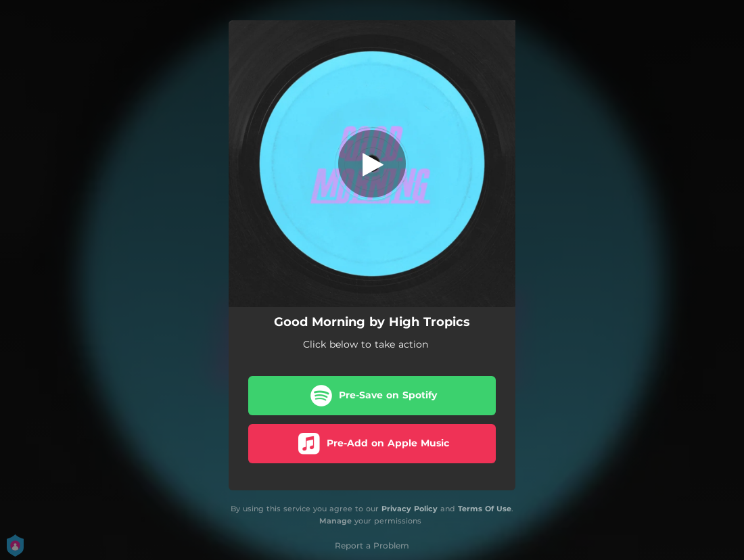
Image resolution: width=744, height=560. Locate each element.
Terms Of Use (485, 509)
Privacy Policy (410, 509)
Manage (335, 521)
